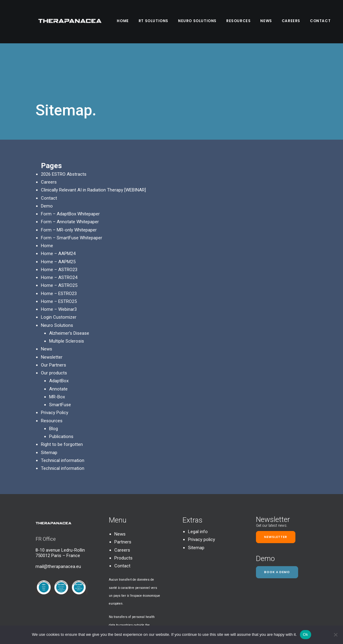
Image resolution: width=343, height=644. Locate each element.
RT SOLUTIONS (155, 22)
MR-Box (57, 359)
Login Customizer (59, 280)
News (268, 22)
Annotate (58, 351)
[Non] (335, 635)
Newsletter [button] (276, 499)
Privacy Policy (55, 375)
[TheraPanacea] (70, 22)
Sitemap (49, 415)
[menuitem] (127, 22)
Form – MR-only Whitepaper (69, 192)
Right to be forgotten (62, 407)
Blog (54, 391)
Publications (61, 399)
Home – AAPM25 (58, 224)
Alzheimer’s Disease (69, 296)
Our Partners (54, 327)
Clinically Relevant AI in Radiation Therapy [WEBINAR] (93, 152)
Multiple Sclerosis (67, 304)
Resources (240, 22)
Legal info (198, 494)
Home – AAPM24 (58, 216)
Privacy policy (202, 502)
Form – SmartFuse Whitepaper (72, 200)
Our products (54, 335)
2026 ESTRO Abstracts (64, 137)
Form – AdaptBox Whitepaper (70, 176)
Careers (293, 22)
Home (124, 22)
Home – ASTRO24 (59, 240)
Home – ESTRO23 (59, 256)
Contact (322, 22)
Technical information (63, 423)
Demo (47, 168)
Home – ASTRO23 (59, 232)
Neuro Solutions (199, 22)
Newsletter (52, 320)
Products (123, 520)
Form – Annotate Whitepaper (70, 184)
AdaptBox (59, 343)
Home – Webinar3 (59, 272)
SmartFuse (60, 367)
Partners (123, 505)
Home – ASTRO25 (59, 248)
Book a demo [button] (277, 534)
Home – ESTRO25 (59, 264)
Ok (306, 634)
